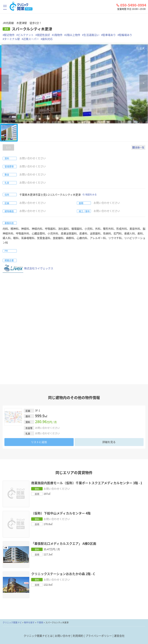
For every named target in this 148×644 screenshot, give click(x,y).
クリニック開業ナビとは (38, 636)
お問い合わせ (63, 636)
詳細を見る (109, 442)
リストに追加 (39, 442)
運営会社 (119, 636)
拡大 (142, 48)
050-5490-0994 (131, 5)
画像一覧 (140, 147)
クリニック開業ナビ (12, 623)
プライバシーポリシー (99, 636)
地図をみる (91, 194)
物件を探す (29, 623)
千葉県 (40, 623)
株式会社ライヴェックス (28, 268)
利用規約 (78, 636)
